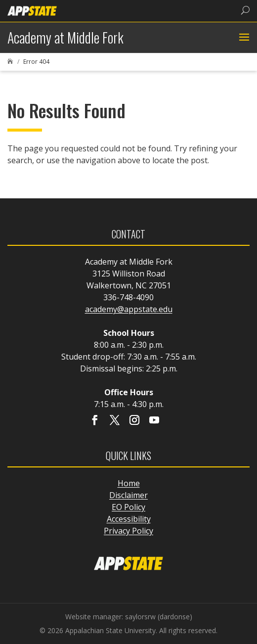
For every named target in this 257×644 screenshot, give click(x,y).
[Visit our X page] (115, 421)
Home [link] (129, 483)
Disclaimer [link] (128, 495)
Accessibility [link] (129, 519)
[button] (243, 38)
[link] (32, 10)
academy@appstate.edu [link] (129, 309)
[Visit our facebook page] (95, 421)
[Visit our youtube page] (154, 421)
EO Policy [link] (128, 507)
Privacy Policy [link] (128, 531)
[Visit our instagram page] (134, 421)
